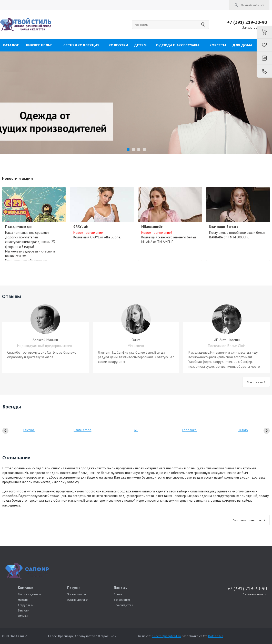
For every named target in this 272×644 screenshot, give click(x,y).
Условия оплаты (77, 594)
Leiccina (29, 430)
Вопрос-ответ (122, 600)
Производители (123, 605)
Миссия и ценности (30, 594)
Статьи (118, 594)
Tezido (243, 430)
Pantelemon (82, 430)
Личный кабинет (253, 5)
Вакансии (24, 610)
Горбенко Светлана (189, 437)
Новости (23, 600)
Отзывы (23, 616)
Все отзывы (256, 382)
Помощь (120, 588)
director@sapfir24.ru (166, 636)
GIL (136, 430)
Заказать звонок (255, 28)
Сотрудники (26, 605)
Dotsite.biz (216, 636)
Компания (26, 588)
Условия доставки (78, 600)
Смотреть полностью (249, 520)
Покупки (74, 588)
